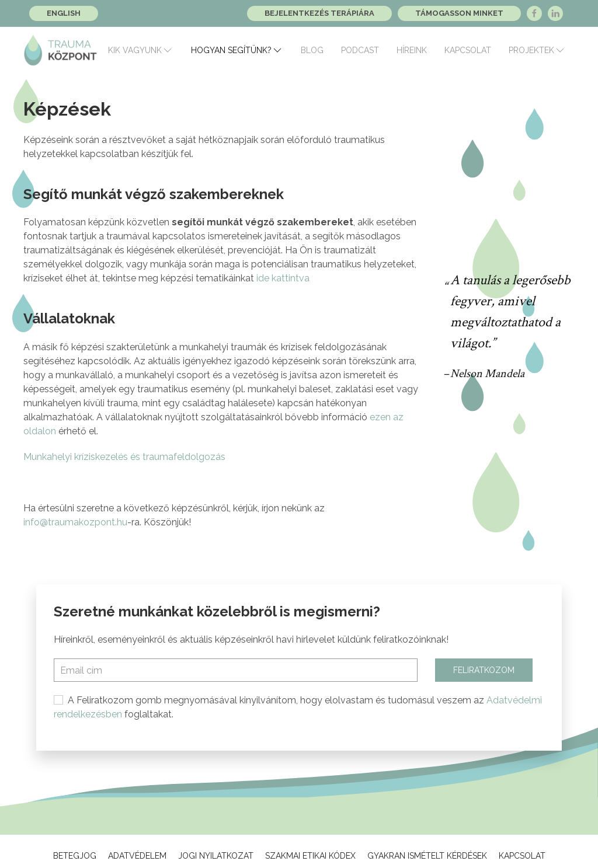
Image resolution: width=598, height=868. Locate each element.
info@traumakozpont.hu (75, 522)
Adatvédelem (137, 856)
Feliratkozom (484, 670)
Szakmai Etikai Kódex (310, 856)
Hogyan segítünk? (237, 50)
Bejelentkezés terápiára (319, 13)
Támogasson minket (459, 13)
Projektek (537, 50)
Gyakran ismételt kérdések (427, 856)
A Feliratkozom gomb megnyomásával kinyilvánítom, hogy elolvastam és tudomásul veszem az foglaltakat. (298, 707)
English (64, 13)
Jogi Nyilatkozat (216, 856)
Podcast (360, 50)
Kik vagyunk (141, 50)
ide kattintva (283, 278)
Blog (312, 50)
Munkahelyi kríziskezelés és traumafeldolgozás (124, 457)
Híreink (412, 50)
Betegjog (75, 856)
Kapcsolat (468, 50)
